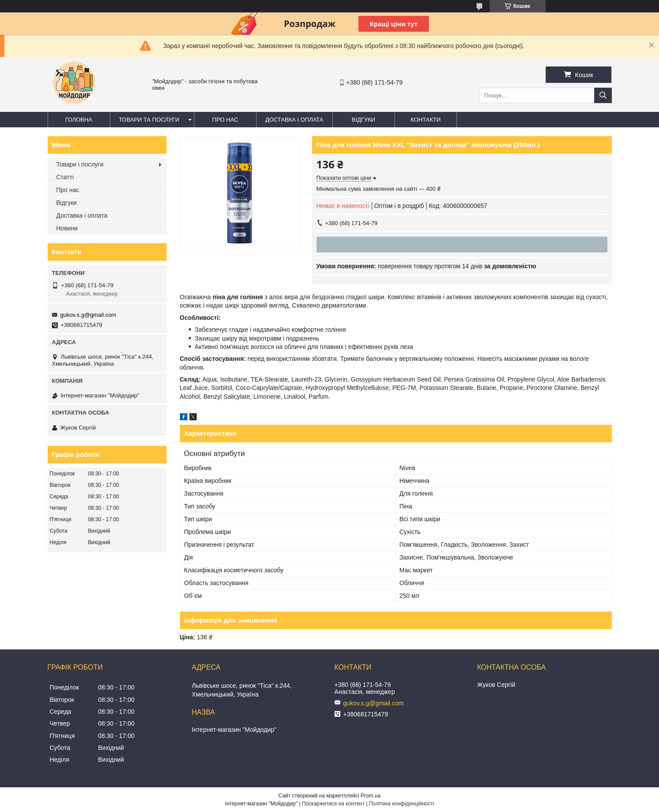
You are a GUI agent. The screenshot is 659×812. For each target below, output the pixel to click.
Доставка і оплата (294, 120)
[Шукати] (603, 95)
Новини (67, 228)
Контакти (426, 120)
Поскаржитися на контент (333, 804)
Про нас (225, 120)
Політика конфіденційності (402, 804)
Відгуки (363, 120)
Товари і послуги (80, 164)
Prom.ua (370, 796)
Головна (79, 120)
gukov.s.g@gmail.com (88, 315)
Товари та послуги (149, 120)
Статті (65, 177)
